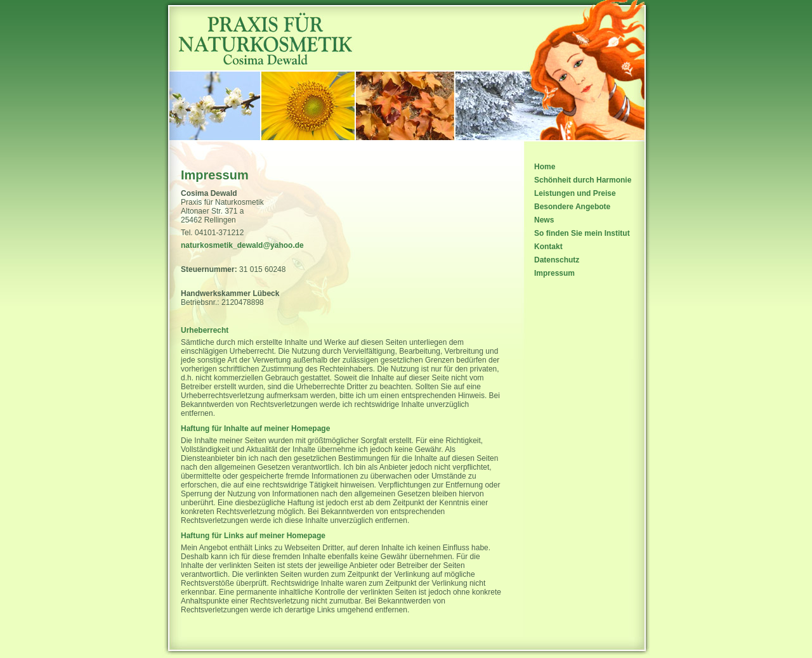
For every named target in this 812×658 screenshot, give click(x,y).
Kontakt (548, 247)
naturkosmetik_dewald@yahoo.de (242, 245)
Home (545, 167)
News (544, 220)
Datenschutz (557, 260)
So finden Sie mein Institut (582, 233)
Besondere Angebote (572, 207)
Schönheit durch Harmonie (583, 180)
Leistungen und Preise (575, 193)
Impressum (554, 273)
